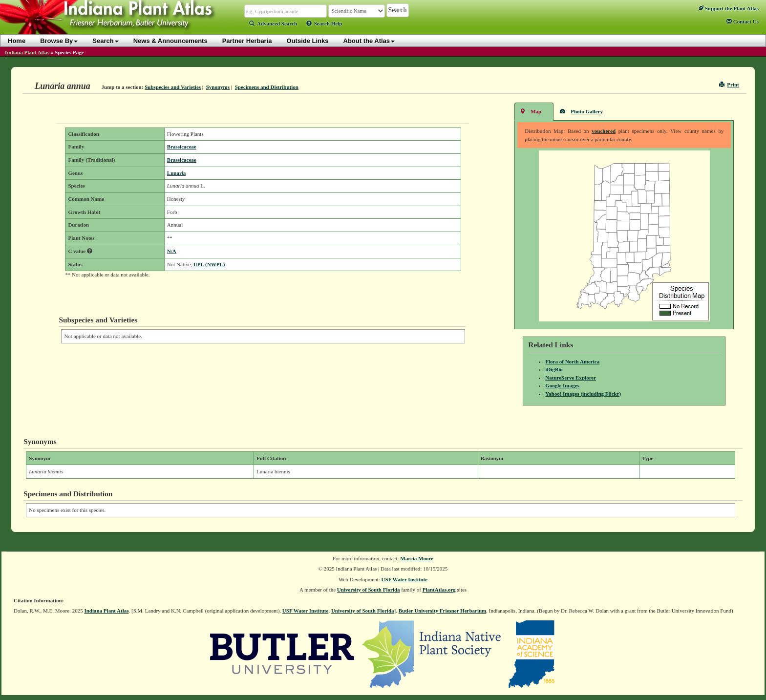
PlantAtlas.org (439, 590)
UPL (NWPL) (209, 264)
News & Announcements (170, 41)
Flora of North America (572, 361)
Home (17, 41)
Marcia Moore (417, 558)
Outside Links (308, 41)
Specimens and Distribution (267, 87)
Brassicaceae (182, 147)
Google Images (562, 385)
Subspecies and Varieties (173, 87)
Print (729, 85)
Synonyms (218, 87)
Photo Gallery (581, 111)
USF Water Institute (405, 579)
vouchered (604, 131)
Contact (743, 21)
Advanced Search (273, 23)
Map (531, 111)
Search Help (324, 23)
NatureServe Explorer (571, 378)
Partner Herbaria (247, 41)
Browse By (59, 41)
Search (105, 41)
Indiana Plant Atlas (27, 52)
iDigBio (554, 369)
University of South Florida (369, 590)
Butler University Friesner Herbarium (443, 611)
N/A (172, 251)
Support (728, 8)
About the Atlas (369, 41)
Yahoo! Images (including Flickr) (583, 394)
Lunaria (177, 173)
